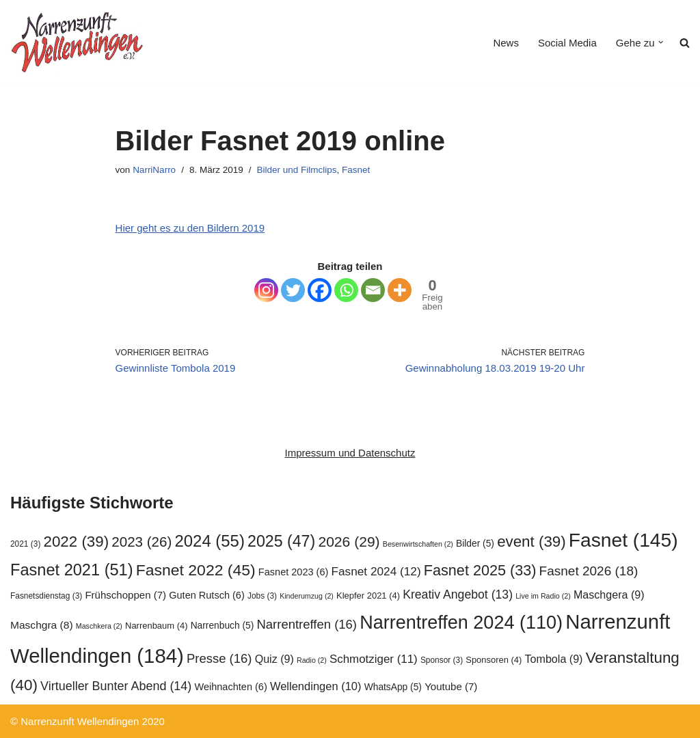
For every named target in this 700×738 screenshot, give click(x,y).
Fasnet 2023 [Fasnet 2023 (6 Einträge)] (293, 572)
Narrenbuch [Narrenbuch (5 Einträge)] (223, 626)
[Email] (373, 290)
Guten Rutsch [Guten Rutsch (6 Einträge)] (207, 595)
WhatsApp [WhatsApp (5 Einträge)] (393, 687)
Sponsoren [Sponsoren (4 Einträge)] (494, 660)
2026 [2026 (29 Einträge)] (349, 542)
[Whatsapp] (346, 290)
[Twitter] (293, 290)
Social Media (567, 43)
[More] (400, 290)
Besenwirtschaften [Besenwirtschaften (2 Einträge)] (418, 544)
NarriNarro (154, 170)
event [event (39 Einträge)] (531, 542)
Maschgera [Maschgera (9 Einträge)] (609, 594)
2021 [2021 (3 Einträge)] (25, 544)
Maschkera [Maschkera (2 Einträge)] (99, 626)
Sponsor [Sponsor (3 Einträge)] (442, 660)
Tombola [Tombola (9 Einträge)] (554, 659)
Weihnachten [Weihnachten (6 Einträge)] (230, 687)
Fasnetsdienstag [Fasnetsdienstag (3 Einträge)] (46, 596)
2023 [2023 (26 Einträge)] (142, 542)
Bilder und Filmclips (296, 170)
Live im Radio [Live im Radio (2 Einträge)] (543, 596)
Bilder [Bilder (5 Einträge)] (475, 544)
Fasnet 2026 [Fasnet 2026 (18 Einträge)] (589, 571)
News (506, 43)
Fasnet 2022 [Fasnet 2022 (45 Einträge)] (196, 570)
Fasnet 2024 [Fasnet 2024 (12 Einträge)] (376, 571)
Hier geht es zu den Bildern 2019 (190, 228)
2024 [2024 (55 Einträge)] (210, 541)
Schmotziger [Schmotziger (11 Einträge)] (374, 659)
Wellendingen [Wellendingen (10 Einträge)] (316, 686)
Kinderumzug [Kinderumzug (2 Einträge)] (307, 596)
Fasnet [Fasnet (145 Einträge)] (623, 540)
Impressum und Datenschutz (350, 453)
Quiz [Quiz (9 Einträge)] (274, 659)
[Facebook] (320, 290)
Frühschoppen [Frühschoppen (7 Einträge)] (125, 595)
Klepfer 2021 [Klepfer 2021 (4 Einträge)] (368, 596)
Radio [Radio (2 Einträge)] (312, 660)
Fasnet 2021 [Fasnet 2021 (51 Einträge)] (72, 570)
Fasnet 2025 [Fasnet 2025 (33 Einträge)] (480, 570)
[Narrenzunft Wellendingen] (79, 42)
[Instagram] (266, 290)
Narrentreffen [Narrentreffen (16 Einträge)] (307, 624)
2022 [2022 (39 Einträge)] (77, 542)
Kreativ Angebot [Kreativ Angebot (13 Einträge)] (458, 594)
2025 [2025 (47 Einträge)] (281, 541)
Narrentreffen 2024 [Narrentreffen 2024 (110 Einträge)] (461, 623)
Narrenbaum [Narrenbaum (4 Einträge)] (156, 626)
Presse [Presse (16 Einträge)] (219, 658)
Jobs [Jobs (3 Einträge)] (262, 596)
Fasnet (356, 170)
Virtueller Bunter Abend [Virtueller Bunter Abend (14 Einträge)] (116, 686)
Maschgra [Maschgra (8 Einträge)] (42, 625)
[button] (661, 42)
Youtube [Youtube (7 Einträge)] (451, 686)
